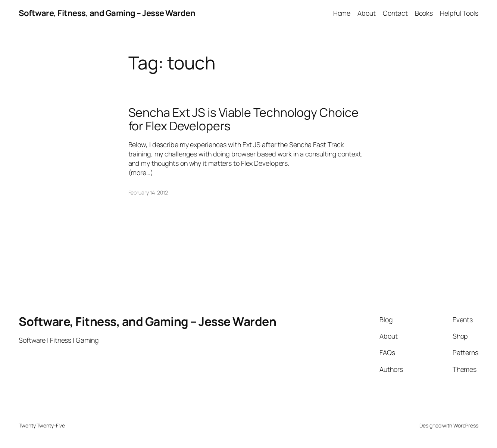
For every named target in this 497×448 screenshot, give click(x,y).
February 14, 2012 (148, 192)
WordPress (466, 425)
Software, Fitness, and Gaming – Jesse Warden (107, 13)
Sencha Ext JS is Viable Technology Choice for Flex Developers (243, 119)
